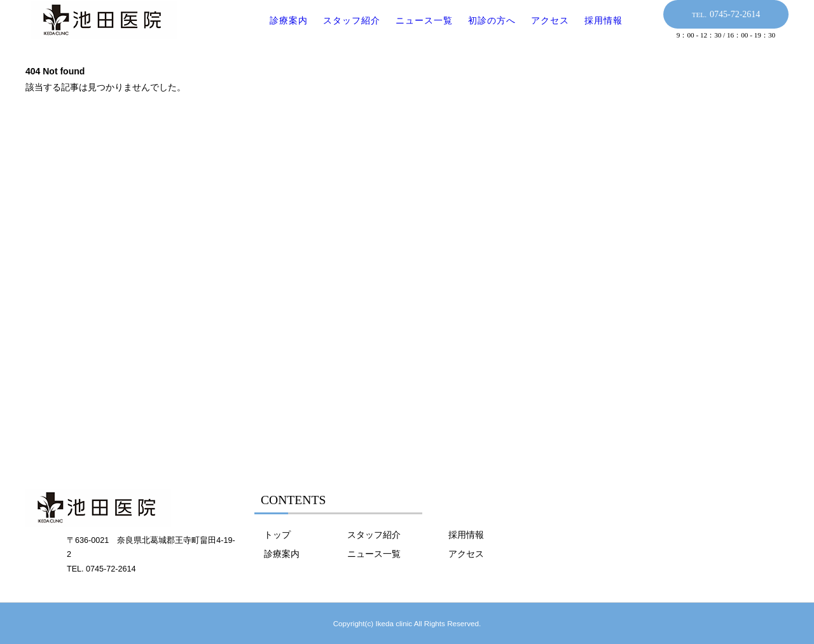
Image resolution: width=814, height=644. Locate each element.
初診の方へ (484, 31)
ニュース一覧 (417, 31)
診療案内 (281, 31)
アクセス (542, 31)
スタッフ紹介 (344, 31)
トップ (277, 535)
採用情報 (596, 31)
